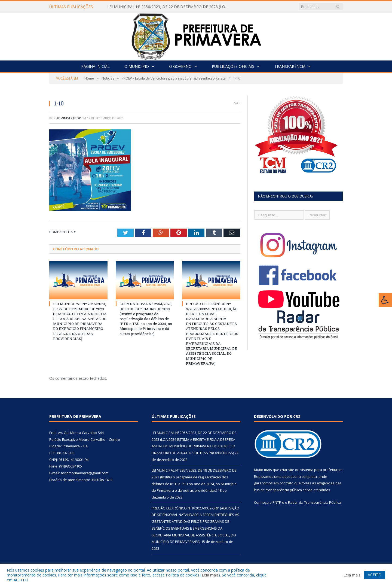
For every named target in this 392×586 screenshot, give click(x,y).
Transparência (290, 66)
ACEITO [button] (375, 575)
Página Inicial (95, 66)
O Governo (180, 66)
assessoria (292, 476)
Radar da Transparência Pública (315, 502)
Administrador (69, 118)
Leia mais (210, 575)
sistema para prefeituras (321, 470)
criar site (287, 470)
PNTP (277, 502)
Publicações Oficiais (233, 66)
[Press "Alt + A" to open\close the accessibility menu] (385, 300)
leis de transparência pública (278, 490)
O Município (137, 66)
